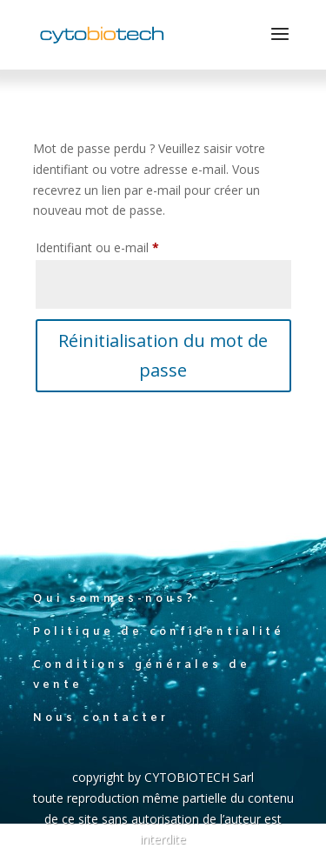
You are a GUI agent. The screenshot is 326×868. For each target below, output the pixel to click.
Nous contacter (101, 718)
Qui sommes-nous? (114, 599)
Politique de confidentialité (159, 632)
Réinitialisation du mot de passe (163, 355)
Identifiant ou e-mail (128, 246)
